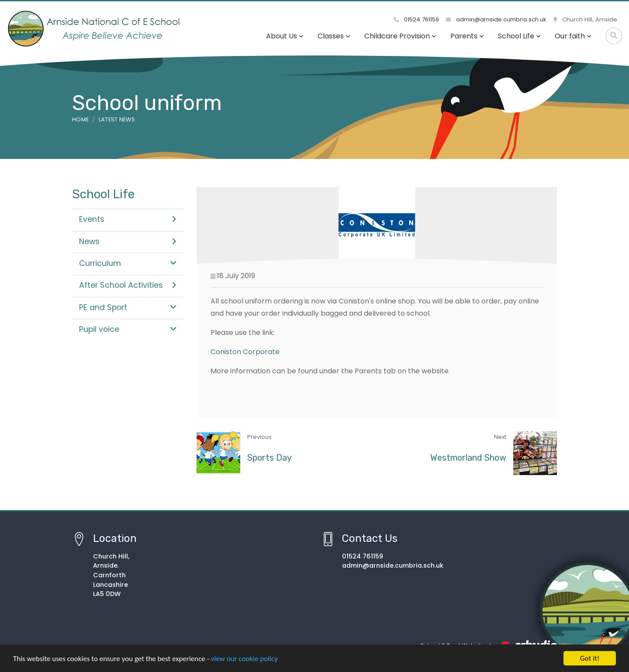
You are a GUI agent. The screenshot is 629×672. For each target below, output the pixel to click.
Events (128, 219)
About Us (285, 36)
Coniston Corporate (245, 352)
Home (80, 119)
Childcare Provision (400, 36)
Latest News (117, 119)
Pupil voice (128, 329)
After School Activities (128, 285)
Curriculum (128, 263)
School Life (519, 36)
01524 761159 (416, 19)
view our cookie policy (244, 659)
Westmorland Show (468, 458)
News (128, 241)
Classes (334, 36)
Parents (467, 36)
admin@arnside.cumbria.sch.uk (496, 19)
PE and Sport (128, 307)
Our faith (573, 36)
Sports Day (270, 458)
